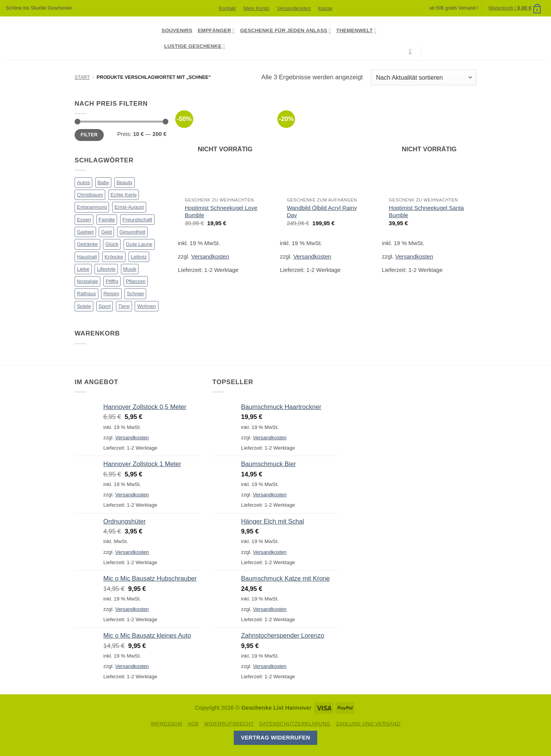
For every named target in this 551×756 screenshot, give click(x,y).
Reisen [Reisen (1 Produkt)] (111, 294)
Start (82, 77)
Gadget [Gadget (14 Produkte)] (85, 232)
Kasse (325, 8)
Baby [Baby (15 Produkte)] (103, 182)
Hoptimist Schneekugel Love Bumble (221, 211)
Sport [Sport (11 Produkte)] (105, 306)
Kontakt (227, 8)
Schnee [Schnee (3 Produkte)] (135, 294)
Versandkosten (294, 8)
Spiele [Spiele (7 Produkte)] (84, 306)
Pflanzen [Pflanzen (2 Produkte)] (136, 281)
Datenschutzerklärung (295, 724)
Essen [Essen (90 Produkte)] (84, 220)
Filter (89, 135)
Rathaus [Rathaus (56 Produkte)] (86, 294)
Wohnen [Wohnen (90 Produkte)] (146, 306)
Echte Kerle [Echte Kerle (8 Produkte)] (124, 195)
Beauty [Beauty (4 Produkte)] (125, 182)
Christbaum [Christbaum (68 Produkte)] (90, 195)
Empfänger (216, 30)
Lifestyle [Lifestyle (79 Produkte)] (106, 269)
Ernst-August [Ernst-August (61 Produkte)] (129, 207)
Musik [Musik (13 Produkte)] (130, 269)
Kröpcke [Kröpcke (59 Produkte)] (114, 257)
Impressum (166, 724)
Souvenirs (177, 30)
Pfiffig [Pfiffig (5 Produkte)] (112, 281)
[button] (515, 8)
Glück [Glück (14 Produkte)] (112, 244)
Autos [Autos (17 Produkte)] (83, 182)
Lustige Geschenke (195, 46)
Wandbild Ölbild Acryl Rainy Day (322, 211)
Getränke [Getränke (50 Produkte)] (87, 244)
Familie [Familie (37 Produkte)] (107, 220)
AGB (193, 724)
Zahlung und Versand (368, 724)
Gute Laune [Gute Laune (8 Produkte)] (139, 244)
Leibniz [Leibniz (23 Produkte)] (139, 257)
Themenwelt (356, 30)
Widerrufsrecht (229, 724)
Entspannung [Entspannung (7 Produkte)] (92, 207)
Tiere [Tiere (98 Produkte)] (124, 306)
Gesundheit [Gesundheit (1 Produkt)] (132, 232)
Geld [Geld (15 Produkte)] (106, 232)
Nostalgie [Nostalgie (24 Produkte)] (87, 281)
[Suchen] (412, 51)
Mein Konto (256, 8)
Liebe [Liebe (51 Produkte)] (83, 269)
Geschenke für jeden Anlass (285, 30)
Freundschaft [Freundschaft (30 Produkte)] (137, 220)
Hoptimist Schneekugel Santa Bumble (426, 211)
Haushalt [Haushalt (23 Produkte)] (87, 257)
